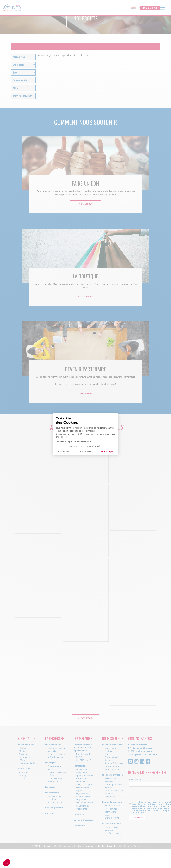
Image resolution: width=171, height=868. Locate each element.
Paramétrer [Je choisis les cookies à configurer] (85, 451)
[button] (7, 863)
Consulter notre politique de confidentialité (73, 441)
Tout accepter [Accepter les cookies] (107, 451)
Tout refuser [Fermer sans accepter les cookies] (64, 451)
